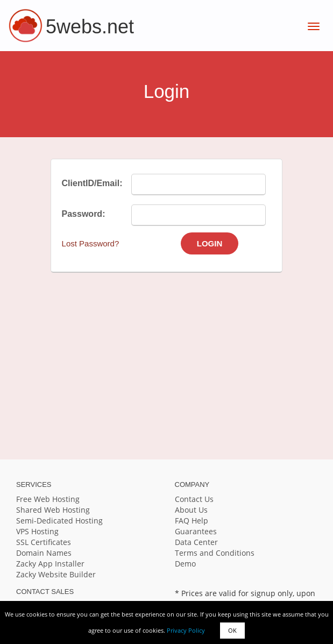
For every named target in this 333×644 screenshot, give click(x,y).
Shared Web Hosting (53, 510)
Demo (185, 564)
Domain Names (44, 553)
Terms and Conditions (215, 553)
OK (232, 630)
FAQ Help (192, 521)
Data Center (196, 542)
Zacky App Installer (50, 564)
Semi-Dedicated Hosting (59, 521)
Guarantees (196, 531)
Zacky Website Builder (56, 574)
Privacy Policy (186, 630)
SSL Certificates (44, 542)
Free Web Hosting (48, 499)
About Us (191, 510)
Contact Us (194, 499)
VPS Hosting (37, 531)
